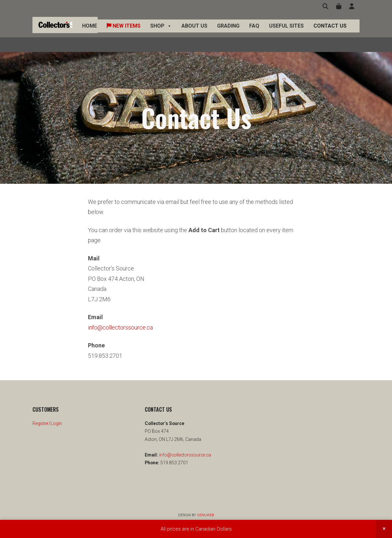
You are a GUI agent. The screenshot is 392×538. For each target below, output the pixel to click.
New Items (124, 33)
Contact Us (330, 33)
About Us (194, 33)
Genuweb (205, 515)
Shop (161, 33)
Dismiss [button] (384, 529)
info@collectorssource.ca (120, 327)
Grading (228, 33)
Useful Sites (286, 33)
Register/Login (47, 423)
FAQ (254, 33)
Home (90, 33)
